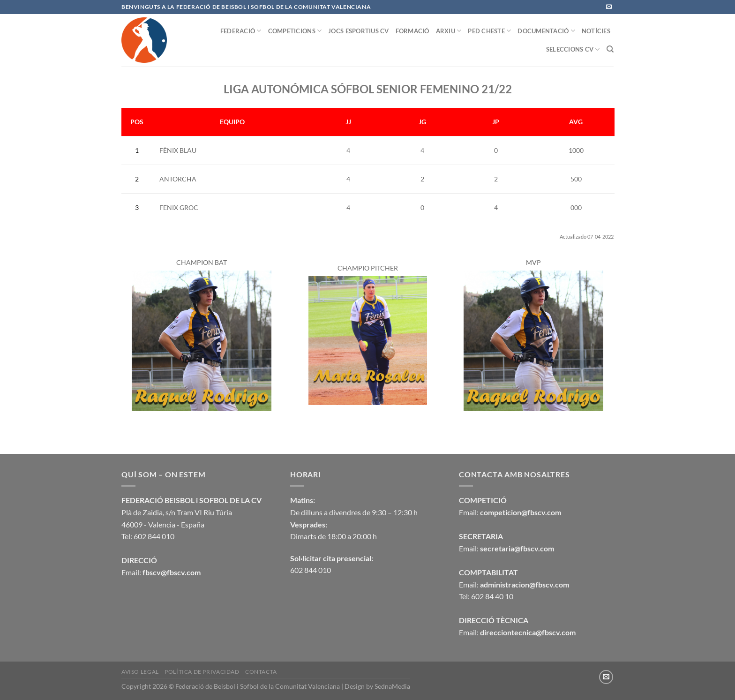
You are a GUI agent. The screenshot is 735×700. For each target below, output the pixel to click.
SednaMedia (392, 686)
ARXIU (449, 31)
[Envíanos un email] (609, 7)
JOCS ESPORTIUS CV (358, 31)
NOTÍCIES (596, 31)
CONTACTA (261, 672)
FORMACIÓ (412, 31)
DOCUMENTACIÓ (546, 31)
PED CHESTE (489, 31)
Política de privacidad (202, 672)
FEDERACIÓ (241, 31)
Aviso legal (140, 672)
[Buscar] (610, 49)
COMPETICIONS (295, 31)
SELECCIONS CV (573, 49)
